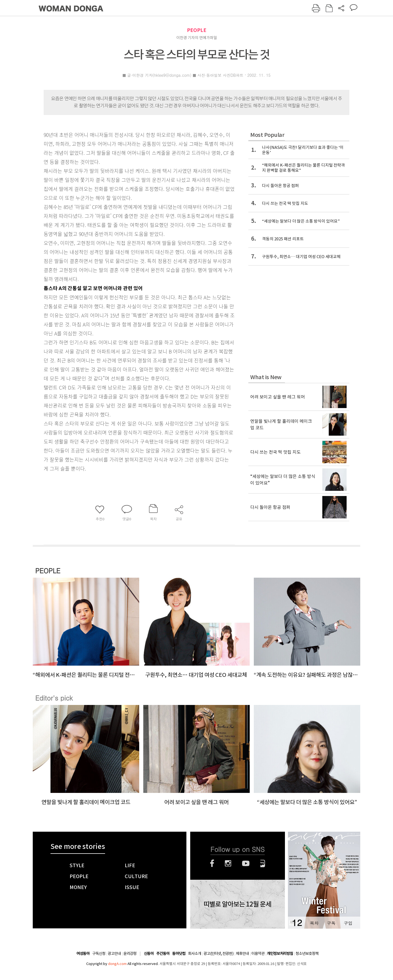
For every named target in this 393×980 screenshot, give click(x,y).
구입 (348, 923)
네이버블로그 (263, 863)
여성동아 (83, 954)
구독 (331, 923)
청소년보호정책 (307, 954)
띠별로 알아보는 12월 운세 (237, 904)
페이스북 (212, 863)
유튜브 (246, 863)
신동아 (149, 954)
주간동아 (163, 954)
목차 (314, 923)
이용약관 (258, 954)
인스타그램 (228, 863)
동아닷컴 (179, 954)
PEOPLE (197, 30)
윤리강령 (130, 954)
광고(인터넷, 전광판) (218, 954)
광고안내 (114, 954)
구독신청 (99, 954)
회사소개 (195, 954)
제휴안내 (242, 954)
